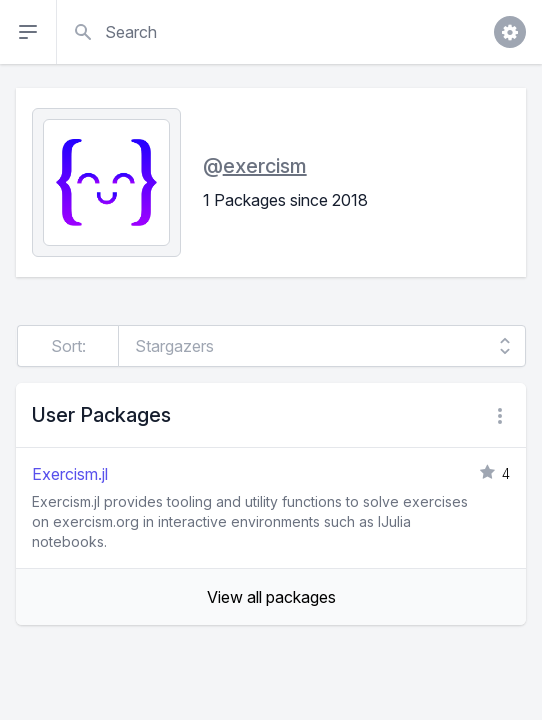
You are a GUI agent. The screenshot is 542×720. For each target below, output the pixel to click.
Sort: (68, 346)
